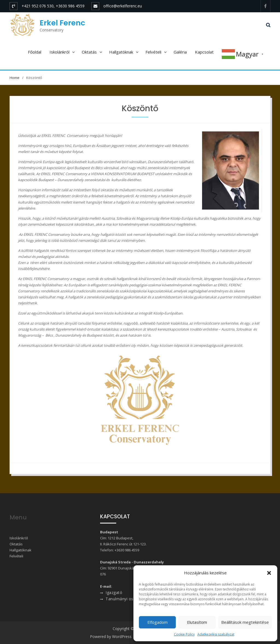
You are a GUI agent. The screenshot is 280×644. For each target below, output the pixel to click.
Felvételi (153, 52)
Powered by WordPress (111, 636)
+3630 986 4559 (127, 550)
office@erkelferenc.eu (123, 6)
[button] (269, 573)
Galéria (180, 52)
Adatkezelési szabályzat (216, 634)
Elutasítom (197, 622)
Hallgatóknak (121, 52)
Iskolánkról (59, 52)
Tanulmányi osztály (124, 599)
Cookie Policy (184, 634)
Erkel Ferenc (62, 23)
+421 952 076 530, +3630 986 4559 (53, 6)
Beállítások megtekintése (245, 622)
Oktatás (89, 52)
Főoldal (35, 52)
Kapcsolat (204, 52)
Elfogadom (157, 622)
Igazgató (114, 592)
